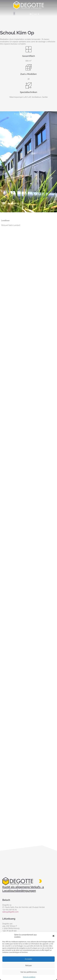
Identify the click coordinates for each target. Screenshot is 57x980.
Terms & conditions (29, 977)
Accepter (28, 959)
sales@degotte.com (10, 912)
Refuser (29, 966)
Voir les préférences (29, 972)
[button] (53, 936)
